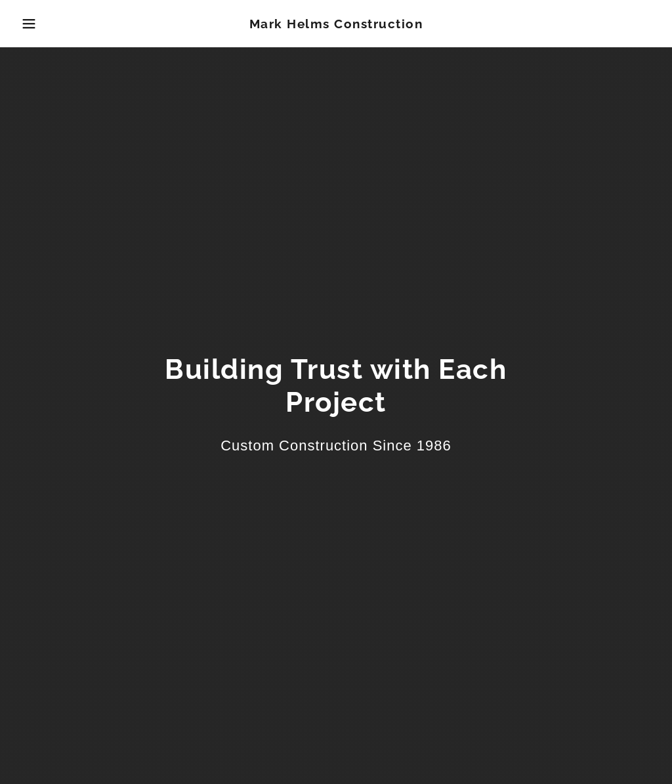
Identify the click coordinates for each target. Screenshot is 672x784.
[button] (33, 24)
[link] (336, 25)
